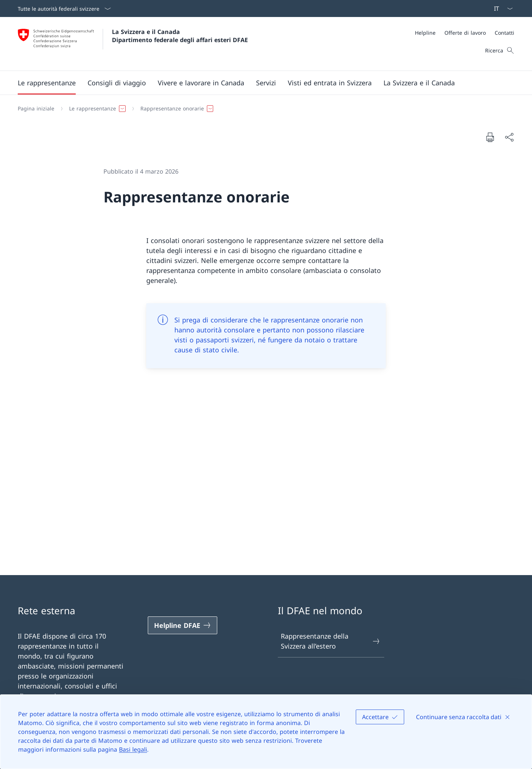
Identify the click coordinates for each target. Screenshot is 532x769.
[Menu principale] (260, 83)
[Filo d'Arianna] (263, 109)
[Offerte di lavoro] (465, 33)
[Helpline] (425, 33)
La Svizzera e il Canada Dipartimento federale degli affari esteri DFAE (180, 36)
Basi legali (133, 749)
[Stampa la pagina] (490, 137)
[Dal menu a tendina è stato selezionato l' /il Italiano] (501, 8)
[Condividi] (509, 137)
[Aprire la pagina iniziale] (133, 44)
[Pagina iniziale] (36, 109)
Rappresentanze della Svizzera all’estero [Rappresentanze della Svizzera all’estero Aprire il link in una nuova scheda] (331, 641)
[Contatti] (504, 33)
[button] (47, 83)
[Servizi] (266, 83)
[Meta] (465, 33)
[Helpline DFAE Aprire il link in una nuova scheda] (183, 625)
